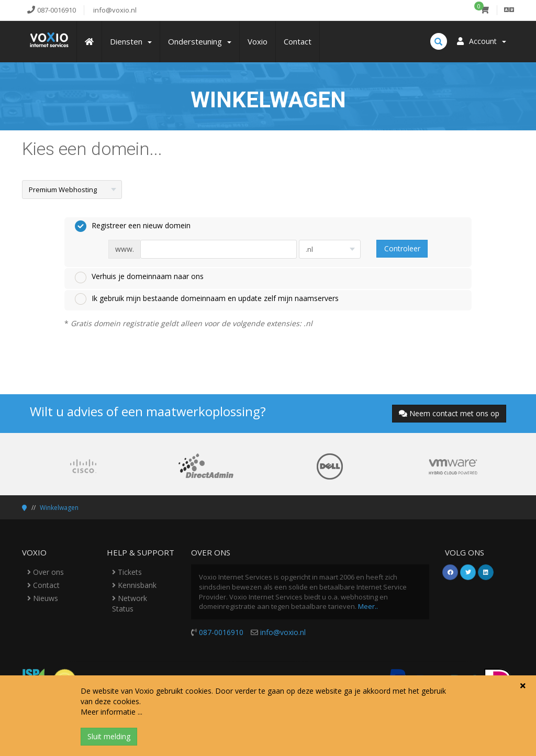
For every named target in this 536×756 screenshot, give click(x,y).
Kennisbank (134, 585)
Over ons (46, 572)
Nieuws (43, 598)
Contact (43, 585)
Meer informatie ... (111, 712)
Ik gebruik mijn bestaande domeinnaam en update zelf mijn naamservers (207, 299)
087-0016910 (221, 632)
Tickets (127, 572)
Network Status (130, 603)
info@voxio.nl (283, 632)
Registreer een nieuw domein (133, 226)
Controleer (402, 248)
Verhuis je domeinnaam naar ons (139, 277)
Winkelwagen (59, 508)
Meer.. (368, 606)
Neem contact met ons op (449, 413)
